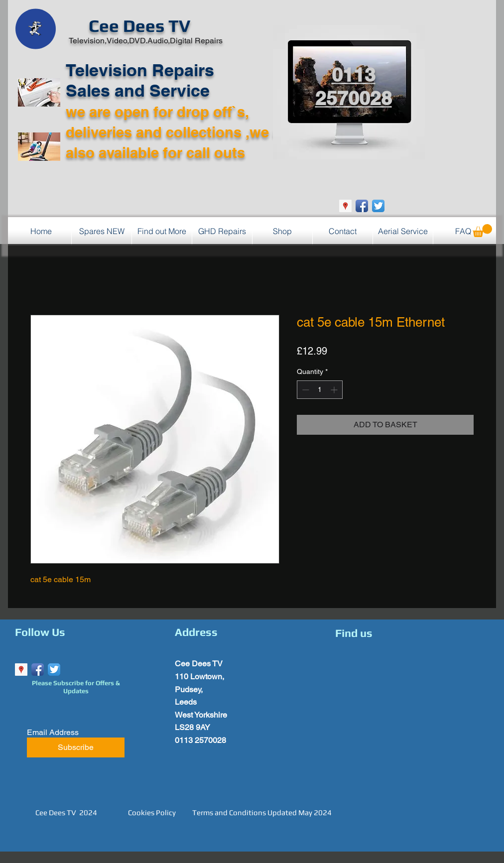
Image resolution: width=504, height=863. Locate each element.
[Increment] (335, 390)
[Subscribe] (76, 747)
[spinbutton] (320, 390)
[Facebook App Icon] (362, 206)
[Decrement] (305, 390)
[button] (482, 231)
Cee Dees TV (139, 26)
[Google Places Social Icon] (345, 206)
